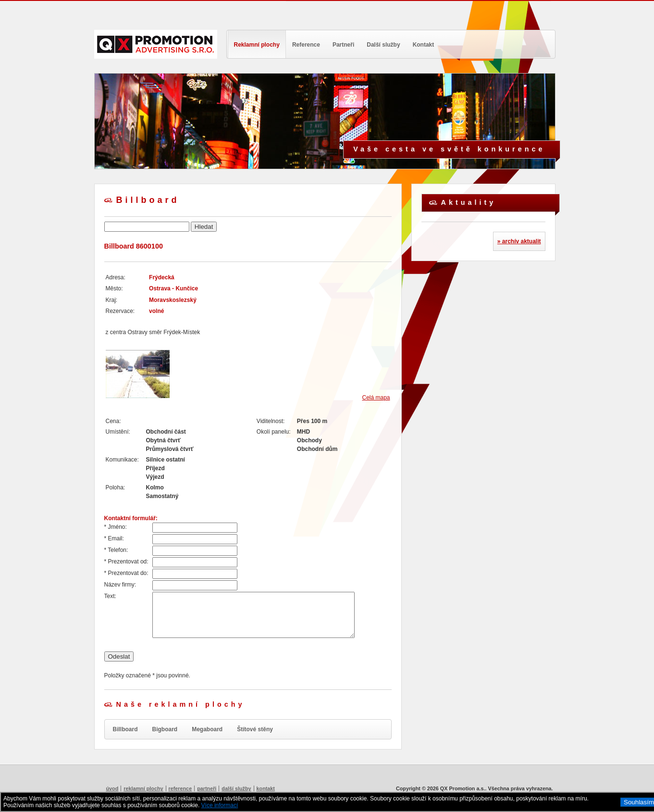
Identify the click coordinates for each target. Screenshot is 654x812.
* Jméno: (116, 527)
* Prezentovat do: (126, 573)
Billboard (125, 729)
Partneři (343, 45)
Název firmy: (120, 585)
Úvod (112, 788)
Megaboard (207, 729)
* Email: (114, 538)
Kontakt (424, 45)
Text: (110, 596)
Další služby (383, 45)
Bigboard (165, 729)
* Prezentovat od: (126, 562)
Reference (306, 45)
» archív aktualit (519, 241)
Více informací (220, 805)
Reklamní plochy (257, 45)
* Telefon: (116, 550)
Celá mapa (376, 398)
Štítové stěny (255, 729)
